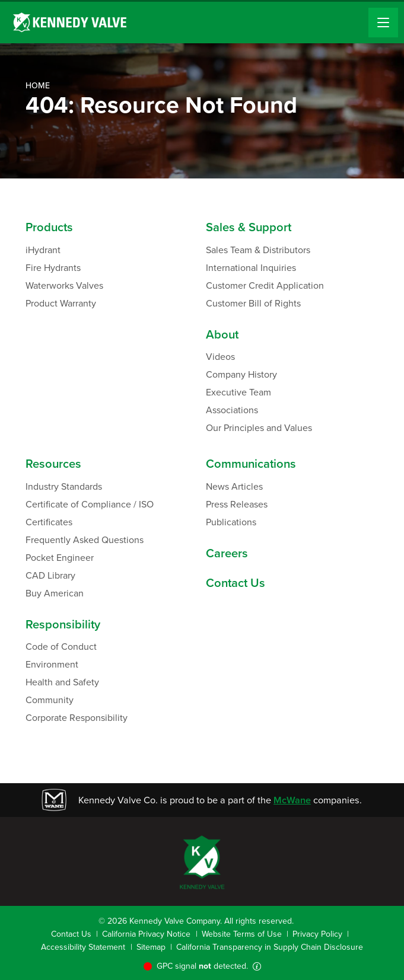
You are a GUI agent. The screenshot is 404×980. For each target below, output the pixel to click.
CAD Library (50, 575)
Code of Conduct (61, 647)
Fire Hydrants (53, 268)
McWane (292, 800)
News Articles (234, 486)
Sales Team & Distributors (258, 250)
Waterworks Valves (64, 285)
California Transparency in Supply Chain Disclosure (270, 947)
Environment (52, 664)
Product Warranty (61, 303)
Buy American (55, 593)
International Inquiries (251, 268)
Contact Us (236, 583)
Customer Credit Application (265, 285)
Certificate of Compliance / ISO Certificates (90, 513)
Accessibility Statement (83, 947)
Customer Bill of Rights (253, 303)
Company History (241, 374)
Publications (231, 522)
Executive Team (238, 392)
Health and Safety (62, 682)
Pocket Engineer (60, 558)
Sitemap (151, 947)
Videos (220, 357)
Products (49, 227)
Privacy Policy (317, 934)
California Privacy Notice (146, 934)
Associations (232, 410)
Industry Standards (64, 486)
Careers (227, 553)
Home (38, 86)
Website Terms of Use (242, 934)
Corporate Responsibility (77, 718)
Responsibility (63, 624)
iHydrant (43, 250)
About (222, 334)
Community (50, 700)
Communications (251, 464)
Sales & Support (249, 227)
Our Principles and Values (259, 428)
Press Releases (237, 504)
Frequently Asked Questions (85, 540)
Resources (53, 464)
